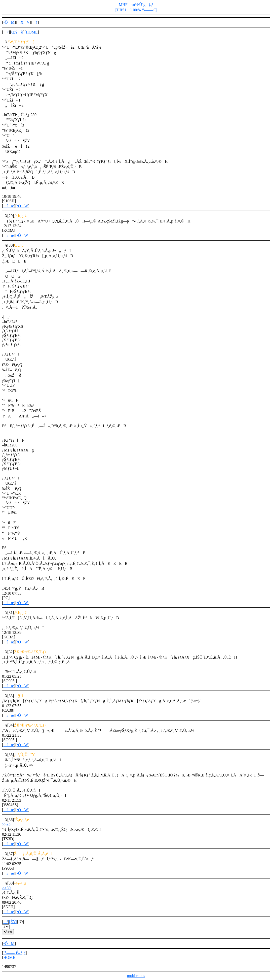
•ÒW (22, 206)
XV (23, 22)
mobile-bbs (136, 976)
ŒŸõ (17, 32)
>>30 (6, 888)
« (6, 32)
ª (5, 922)
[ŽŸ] (13, 922)
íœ (9, 206)
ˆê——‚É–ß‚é (14, 953)
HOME (32, 32)
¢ (35, 22)
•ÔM (9, 22)
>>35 (6, 824)
